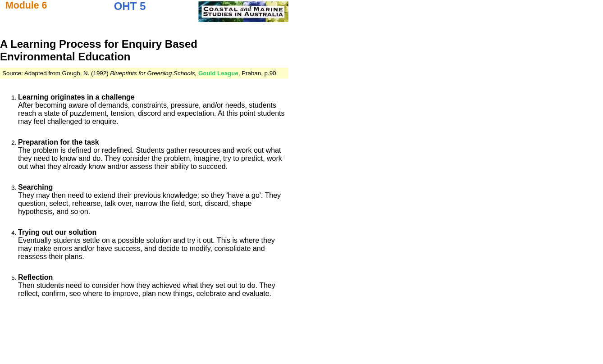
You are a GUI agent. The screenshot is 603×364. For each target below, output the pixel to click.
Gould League (218, 73)
